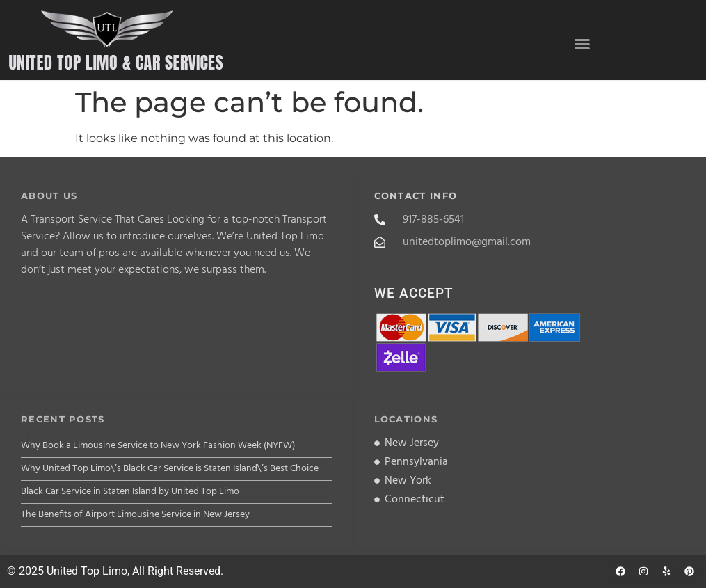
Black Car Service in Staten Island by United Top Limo (130, 492)
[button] (583, 44)
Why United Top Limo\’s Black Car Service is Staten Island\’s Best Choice (170, 469)
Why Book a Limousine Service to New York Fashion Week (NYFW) (158, 446)
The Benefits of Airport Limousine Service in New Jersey (135, 515)
